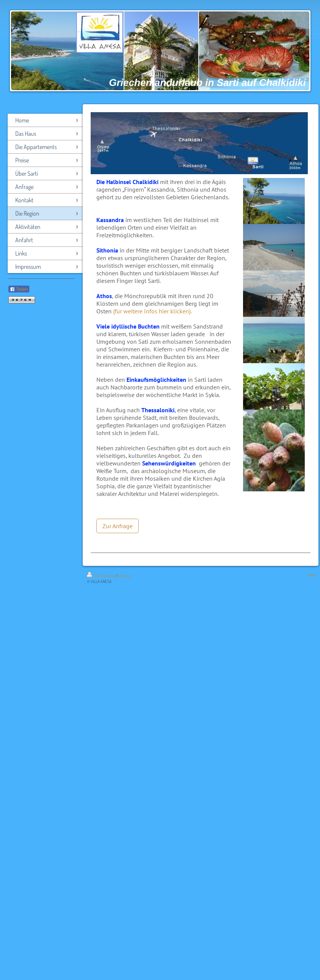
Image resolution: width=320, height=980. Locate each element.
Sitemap (124, 576)
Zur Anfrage (118, 526)
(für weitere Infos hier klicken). (152, 311)
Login (311, 575)
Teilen (19, 289)
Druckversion (102, 576)
